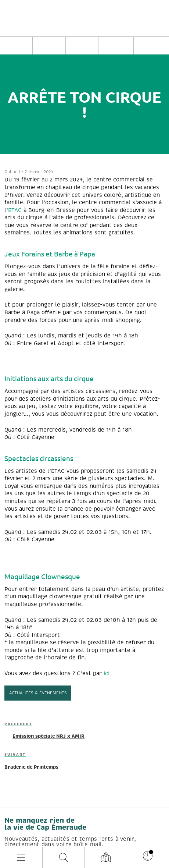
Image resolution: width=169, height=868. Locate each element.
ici (107, 673)
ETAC (15, 210)
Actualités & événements (38, 693)
